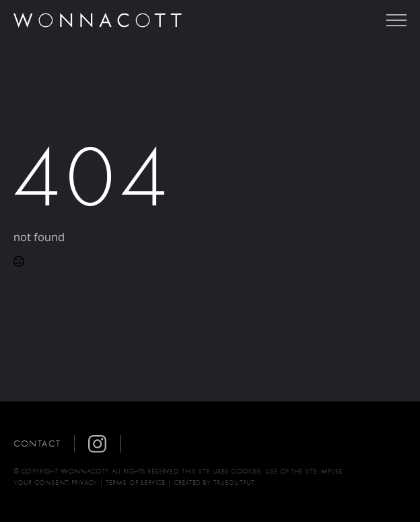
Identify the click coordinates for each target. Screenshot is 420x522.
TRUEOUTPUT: (235, 483)
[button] (104, 444)
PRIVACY (84, 483)
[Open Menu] (396, 20)
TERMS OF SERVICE (136, 483)
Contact (37, 444)
